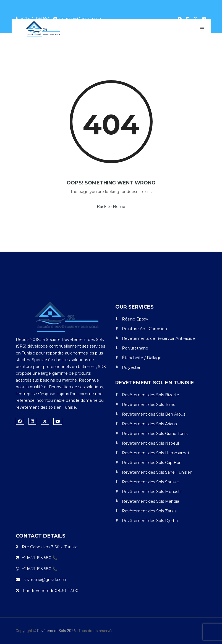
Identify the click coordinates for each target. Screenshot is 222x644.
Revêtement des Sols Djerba (150, 521)
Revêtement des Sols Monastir (152, 492)
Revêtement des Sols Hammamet (156, 453)
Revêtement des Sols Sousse (150, 482)
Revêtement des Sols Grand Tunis (155, 434)
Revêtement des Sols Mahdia (151, 501)
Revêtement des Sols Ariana (149, 424)
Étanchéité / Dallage (142, 358)
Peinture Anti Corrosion (144, 329)
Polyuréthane (135, 348)
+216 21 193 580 (33, 19)
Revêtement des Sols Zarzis (149, 511)
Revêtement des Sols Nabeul (150, 443)
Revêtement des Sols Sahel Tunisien (157, 472)
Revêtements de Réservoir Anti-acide (158, 338)
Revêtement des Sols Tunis (148, 405)
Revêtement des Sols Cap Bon (152, 463)
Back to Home (111, 207)
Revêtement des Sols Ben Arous (154, 414)
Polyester (131, 367)
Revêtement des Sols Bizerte (151, 395)
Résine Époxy (135, 319)
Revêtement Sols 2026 (56, 631)
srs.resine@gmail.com (77, 19)
